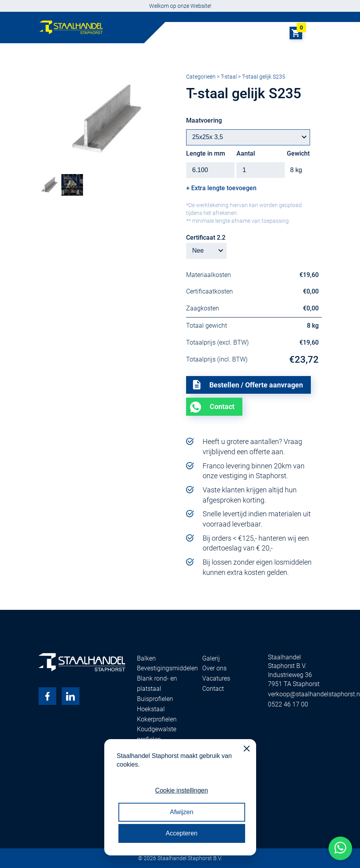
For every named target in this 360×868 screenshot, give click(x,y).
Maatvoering (204, 120)
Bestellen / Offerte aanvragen (247, 385)
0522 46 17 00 (288, 704)
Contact (222, 406)
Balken (146, 658)
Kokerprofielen (157, 719)
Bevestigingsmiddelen (167, 668)
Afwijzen (182, 812)
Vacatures (216, 678)
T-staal (229, 77)
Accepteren (182, 833)
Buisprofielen (155, 699)
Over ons (214, 668)
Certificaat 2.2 (206, 238)
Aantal (246, 153)
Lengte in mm (206, 153)
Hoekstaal (151, 709)
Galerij (211, 658)
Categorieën (201, 77)
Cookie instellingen (181, 790)
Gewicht (298, 153)
